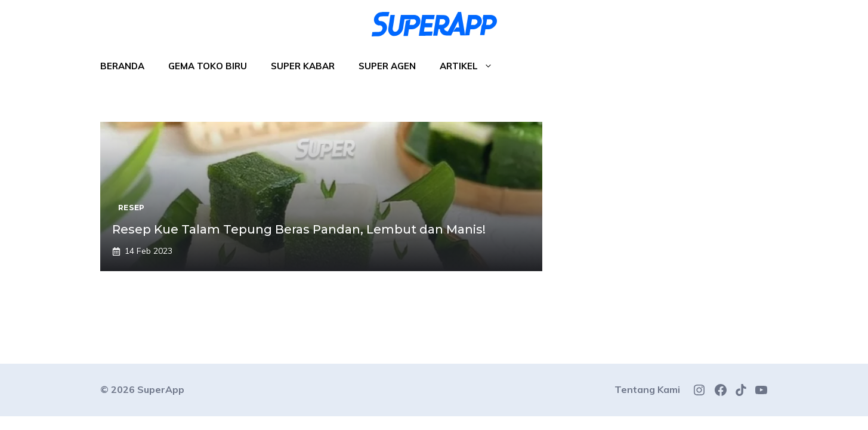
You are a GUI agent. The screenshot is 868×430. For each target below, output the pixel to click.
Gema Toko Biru (208, 66)
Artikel (472, 66)
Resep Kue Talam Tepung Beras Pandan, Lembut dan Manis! (299, 229)
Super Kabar (303, 66)
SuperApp (161, 389)
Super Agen (387, 66)
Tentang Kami (647, 389)
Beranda (122, 66)
